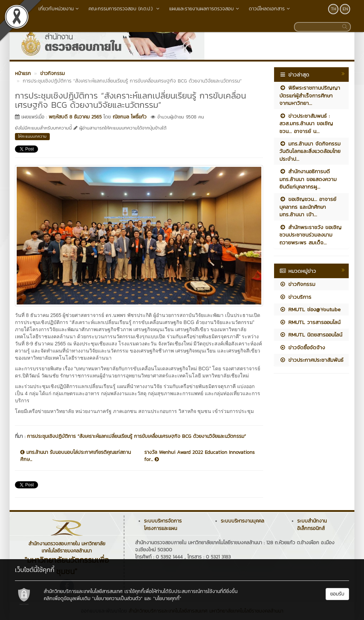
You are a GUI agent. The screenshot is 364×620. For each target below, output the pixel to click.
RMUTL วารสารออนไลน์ (310, 322)
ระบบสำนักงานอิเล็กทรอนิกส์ (312, 525)
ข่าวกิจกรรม (297, 284)
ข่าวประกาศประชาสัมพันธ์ (311, 360)
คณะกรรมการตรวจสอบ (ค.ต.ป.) (125, 9)
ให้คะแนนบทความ (32, 136)
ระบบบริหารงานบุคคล (242, 521)
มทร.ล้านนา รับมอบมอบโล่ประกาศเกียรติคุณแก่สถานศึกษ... (76, 456)
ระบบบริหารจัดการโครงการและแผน (163, 525)
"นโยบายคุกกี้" (167, 598)
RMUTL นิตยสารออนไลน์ (311, 335)
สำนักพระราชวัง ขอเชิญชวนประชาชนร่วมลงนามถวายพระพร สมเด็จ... (311, 235)
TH (334, 9)
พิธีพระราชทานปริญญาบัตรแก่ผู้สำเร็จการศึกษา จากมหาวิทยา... (310, 95)
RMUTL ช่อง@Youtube (310, 309)
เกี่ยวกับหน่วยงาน (59, 9)
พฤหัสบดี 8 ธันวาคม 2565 (75, 117)
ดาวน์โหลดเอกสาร (270, 9)
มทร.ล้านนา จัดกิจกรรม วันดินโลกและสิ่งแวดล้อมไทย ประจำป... (310, 151)
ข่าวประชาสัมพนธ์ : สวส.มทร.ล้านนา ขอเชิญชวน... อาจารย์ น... (306, 123)
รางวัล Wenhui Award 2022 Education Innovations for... (199, 456)
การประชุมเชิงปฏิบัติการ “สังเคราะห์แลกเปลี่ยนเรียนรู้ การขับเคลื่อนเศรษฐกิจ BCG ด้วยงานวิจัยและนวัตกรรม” (136, 436)
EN (345, 9)
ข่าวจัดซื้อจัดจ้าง (302, 347)
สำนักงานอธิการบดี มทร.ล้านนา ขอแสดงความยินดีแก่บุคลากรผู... (308, 179)
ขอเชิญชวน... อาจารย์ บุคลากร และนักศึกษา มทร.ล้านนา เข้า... (308, 207)
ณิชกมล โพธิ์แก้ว (130, 117)
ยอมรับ (337, 594)
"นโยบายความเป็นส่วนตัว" (117, 598)
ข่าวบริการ (295, 297)
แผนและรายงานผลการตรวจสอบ (205, 9)
